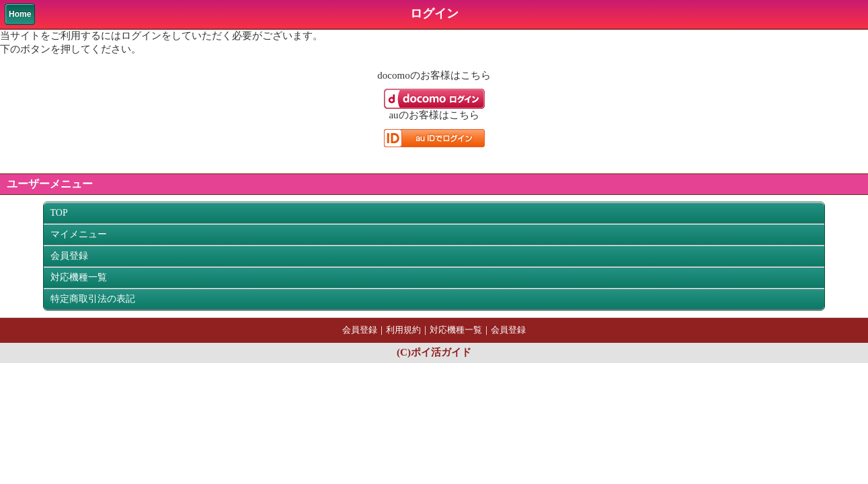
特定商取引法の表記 (93, 299)
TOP (59, 213)
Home (20, 14)
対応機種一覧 (79, 277)
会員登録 (69, 256)
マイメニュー (79, 234)
